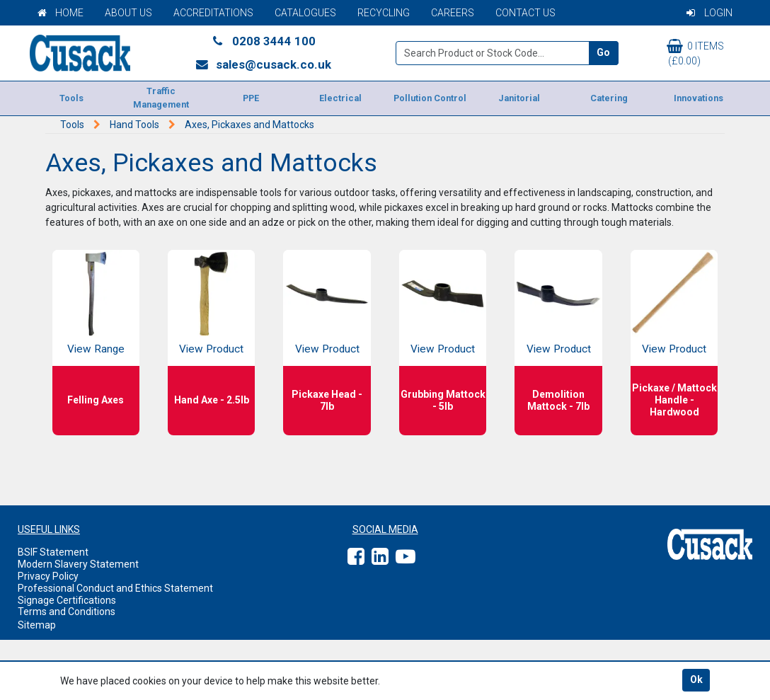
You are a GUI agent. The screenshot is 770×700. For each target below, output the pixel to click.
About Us (128, 13)
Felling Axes (96, 400)
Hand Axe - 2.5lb (212, 400)
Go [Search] (603, 52)
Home (61, 13)
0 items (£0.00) (695, 53)
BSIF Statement (53, 552)
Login (709, 13)
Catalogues (305, 13)
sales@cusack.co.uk (263, 64)
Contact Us (525, 13)
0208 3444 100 (263, 41)
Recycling (384, 13)
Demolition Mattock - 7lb (558, 400)
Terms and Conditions (67, 612)
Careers (453, 13)
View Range (96, 349)
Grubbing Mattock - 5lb (443, 400)
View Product (211, 349)
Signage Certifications (67, 600)
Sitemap (37, 625)
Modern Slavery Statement (78, 564)
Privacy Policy (48, 576)
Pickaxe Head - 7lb (327, 400)
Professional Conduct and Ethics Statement (115, 588)
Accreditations (213, 13)
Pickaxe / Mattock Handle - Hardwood (674, 400)
